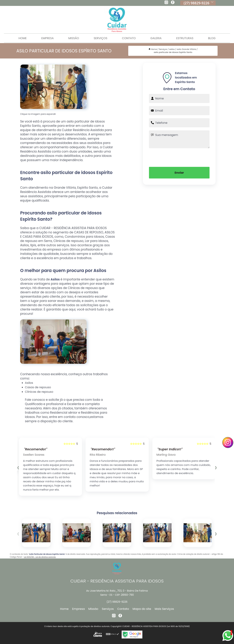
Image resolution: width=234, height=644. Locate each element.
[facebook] (173, 3)
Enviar (179, 173)
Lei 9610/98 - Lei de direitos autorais (40, 557)
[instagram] (166, 3)
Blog (212, 38)
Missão (74, 38)
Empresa (47, 38)
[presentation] (179, 157)
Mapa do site (142, 609)
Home (23, 38)
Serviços (100, 38)
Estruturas (185, 38)
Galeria (156, 38)
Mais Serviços (164, 609)
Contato (129, 38)
